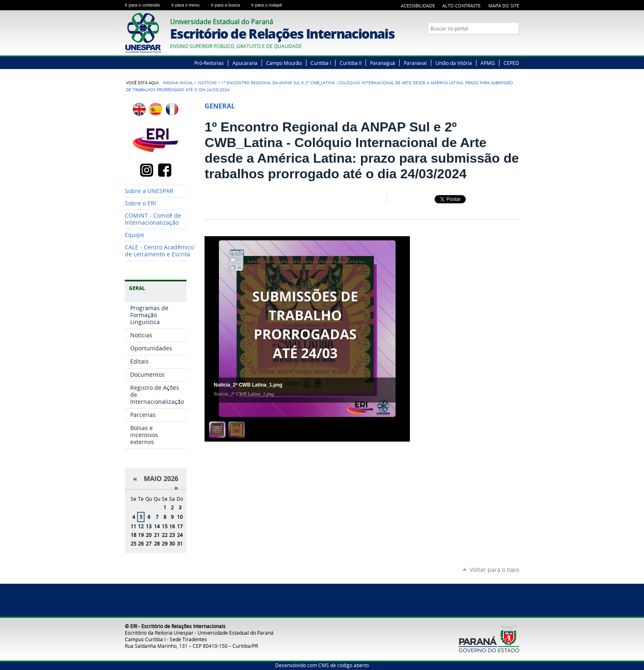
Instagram (515, 44)
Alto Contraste (461, 6)
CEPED (511, 63)
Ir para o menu (189, 5)
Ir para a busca (230, 5)
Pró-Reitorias (209, 63)
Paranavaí (415, 63)
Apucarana (245, 63)
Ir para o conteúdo (146, 5)
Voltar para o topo (494, 570)
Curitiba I (321, 63)
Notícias (207, 83)
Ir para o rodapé (270, 5)
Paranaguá (383, 63)
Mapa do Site (504, 6)
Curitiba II (351, 63)
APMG (488, 63)
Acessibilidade (418, 6)
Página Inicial (178, 83)
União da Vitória (454, 63)
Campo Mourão (284, 63)
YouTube (505, 44)
